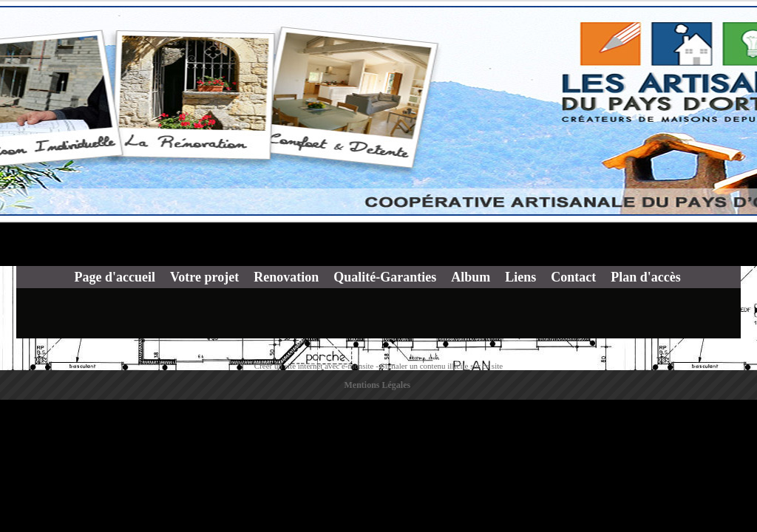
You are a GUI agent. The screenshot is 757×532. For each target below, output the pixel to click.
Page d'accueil (115, 277)
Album (471, 277)
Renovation (286, 277)
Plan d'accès (646, 277)
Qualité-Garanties (385, 277)
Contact (573, 277)
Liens (520, 277)
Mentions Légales (378, 385)
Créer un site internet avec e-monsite (314, 366)
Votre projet (204, 277)
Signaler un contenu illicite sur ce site (442, 366)
